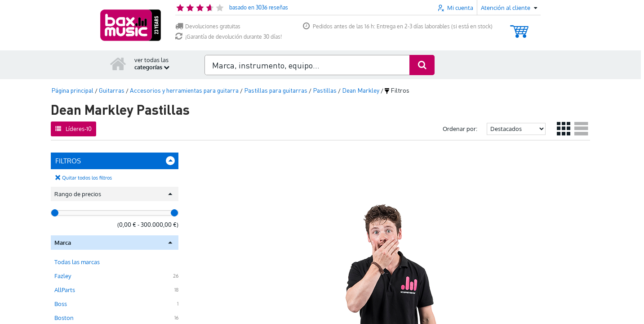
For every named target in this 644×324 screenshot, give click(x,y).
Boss (61, 304)
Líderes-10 (73, 129)
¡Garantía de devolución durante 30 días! (229, 37)
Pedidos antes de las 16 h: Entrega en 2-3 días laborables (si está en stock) (398, 26)
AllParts (65, 290)
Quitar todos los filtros (87, 178)
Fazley (63, 276)
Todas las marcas (77, 262)
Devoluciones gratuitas (208, 26)
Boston (64, 318)
